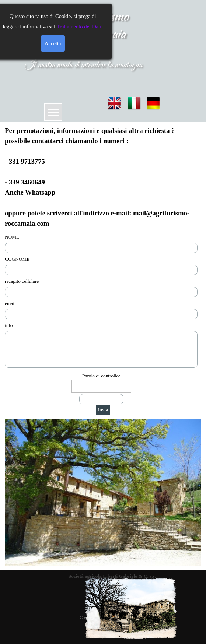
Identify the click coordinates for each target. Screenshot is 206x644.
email (10, 303)
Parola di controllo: (101, 376)
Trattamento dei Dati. (38, 27)
